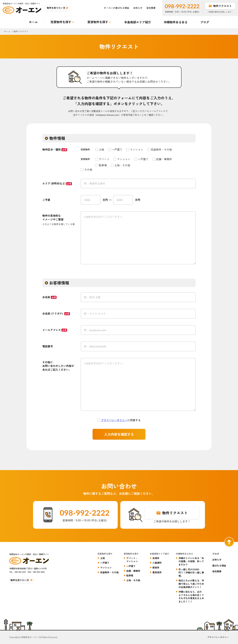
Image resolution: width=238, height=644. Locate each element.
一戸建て (105, 563)
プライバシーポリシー (114, 420)
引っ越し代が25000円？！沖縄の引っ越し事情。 (191, 573)
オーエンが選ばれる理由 (117, 8)
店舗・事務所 (133, 571)
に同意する (121, 420)
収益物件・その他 (109, 572)
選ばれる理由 (219, 566)
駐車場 (130, 576)
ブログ (205, 22)
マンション (106, 568)
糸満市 (156, 558)
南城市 (156, 568)
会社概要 (151, 8)
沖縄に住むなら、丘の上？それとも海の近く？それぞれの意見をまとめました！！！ (191, 597)
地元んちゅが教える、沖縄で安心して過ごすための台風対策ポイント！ (191, 584)
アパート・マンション (132, 560)
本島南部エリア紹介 (138, 22)
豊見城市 (157, 572)
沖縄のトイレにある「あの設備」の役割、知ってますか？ (191, 561)
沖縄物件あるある (176, 22)
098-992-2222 (182, 6)
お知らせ (138, 8)
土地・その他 (133, 580)
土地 (102, 558)
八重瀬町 (157, 563)
